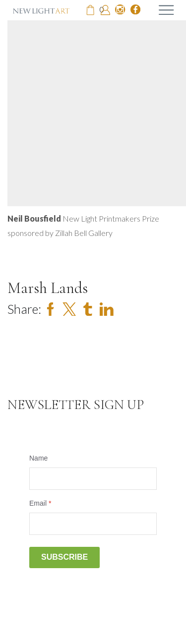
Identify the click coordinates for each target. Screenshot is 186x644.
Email (40, 503)
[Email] (93, 524)
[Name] (93, 479)
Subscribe (64, 557)
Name (38, 458)
